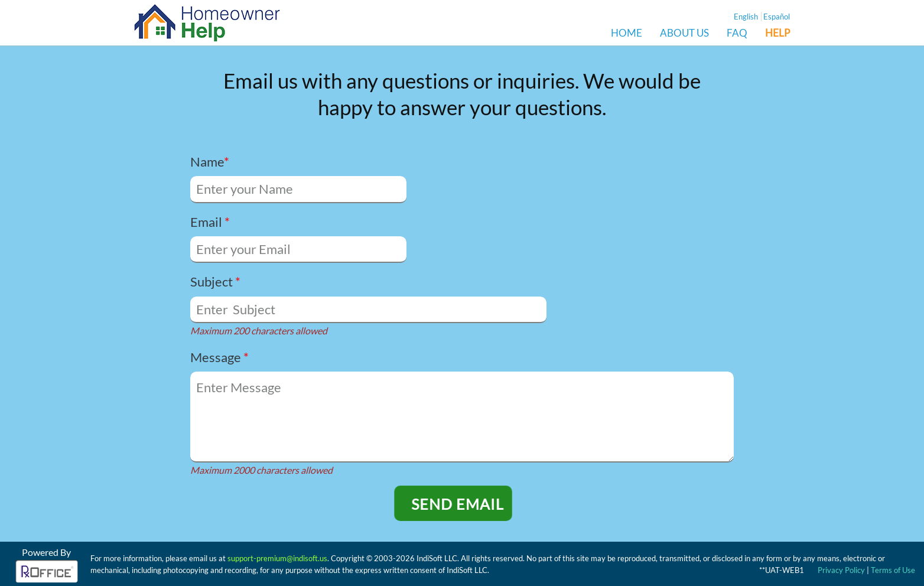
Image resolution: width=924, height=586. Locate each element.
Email (210, 222)
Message (219, 357)
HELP (777, 33)
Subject (215, 281)
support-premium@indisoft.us (277, 558)
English (746, 17)
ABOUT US (684, 33)
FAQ (737, 33)
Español (777, 17)
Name (210, 162)
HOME (627, 33)
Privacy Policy (841, 570)
